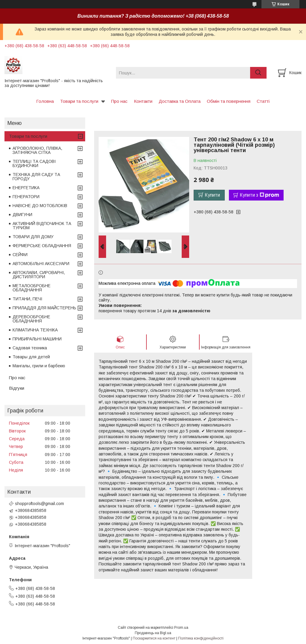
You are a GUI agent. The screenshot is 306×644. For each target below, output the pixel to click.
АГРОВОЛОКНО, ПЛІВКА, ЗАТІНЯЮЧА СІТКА (37, 150)
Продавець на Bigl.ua (153, 633)
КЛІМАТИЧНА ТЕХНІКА (35, 330)
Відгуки (17, 388)
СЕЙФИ (20, 255)
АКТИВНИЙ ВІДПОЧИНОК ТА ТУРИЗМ (42, 226)
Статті (263, 101)
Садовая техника (30, 348)
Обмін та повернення (229, 101)
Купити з (259, 195)
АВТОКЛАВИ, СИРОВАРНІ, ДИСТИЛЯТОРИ (39, 275)
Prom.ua (181, 628)
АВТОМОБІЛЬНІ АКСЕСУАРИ (41, 264)
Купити (212, 195)
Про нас (119, 101)
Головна (45, 101)
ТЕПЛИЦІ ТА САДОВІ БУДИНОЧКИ (34, 163)
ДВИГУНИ (22, 215)
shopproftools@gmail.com (39, 504)
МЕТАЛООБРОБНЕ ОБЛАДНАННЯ (32, 288)
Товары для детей (31, 357)
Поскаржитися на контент (154, 638)
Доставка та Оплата (180, 101)
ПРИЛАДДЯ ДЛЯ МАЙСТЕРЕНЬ (44, 308)
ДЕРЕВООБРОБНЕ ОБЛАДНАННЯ (31, 319)
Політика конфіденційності (201, 638)
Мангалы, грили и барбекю (39, 366)
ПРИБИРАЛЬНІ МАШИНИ (37, 339)
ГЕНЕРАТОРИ (26, 197)
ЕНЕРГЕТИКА (26, 188)
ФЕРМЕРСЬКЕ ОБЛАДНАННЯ (42, 246)
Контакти (143, 101)
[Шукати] (258, 73)
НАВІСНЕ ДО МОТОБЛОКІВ (40, 206)
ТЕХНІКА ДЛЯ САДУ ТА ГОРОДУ (36, 177)
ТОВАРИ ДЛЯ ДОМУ (33, 237)
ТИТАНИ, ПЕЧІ (27, 299)
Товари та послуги (79, 101)
